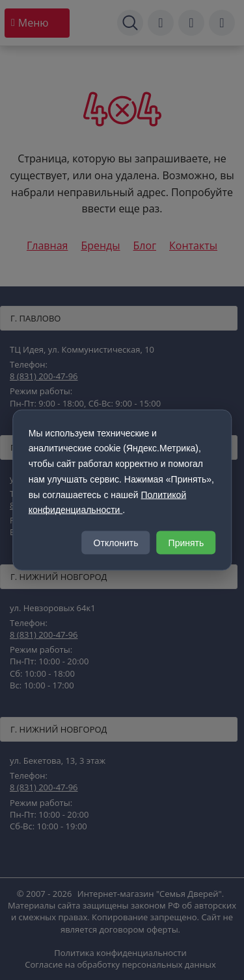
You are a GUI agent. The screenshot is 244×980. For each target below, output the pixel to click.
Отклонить (116, 543)
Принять (186, 543)
